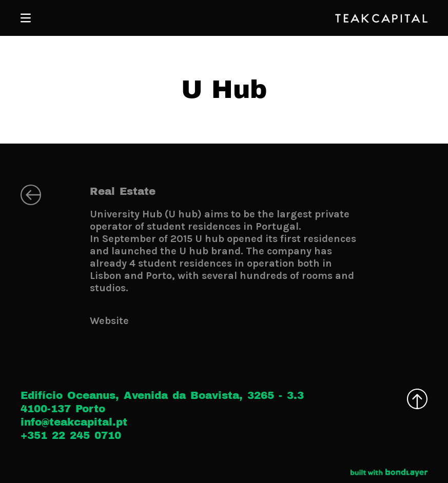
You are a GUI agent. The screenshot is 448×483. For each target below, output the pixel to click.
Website (109, 321)
